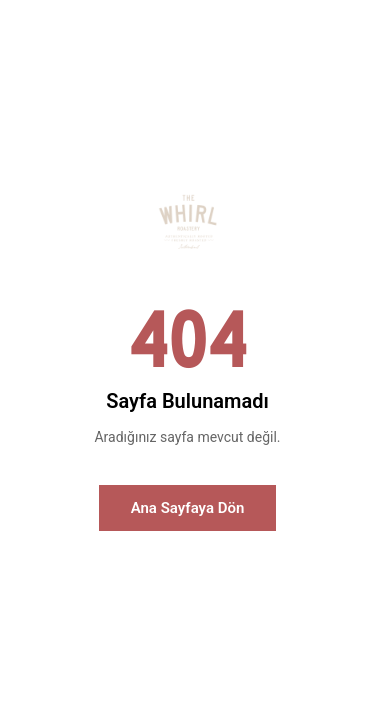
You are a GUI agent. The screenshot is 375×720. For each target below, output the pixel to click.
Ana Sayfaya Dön (188, 508)
